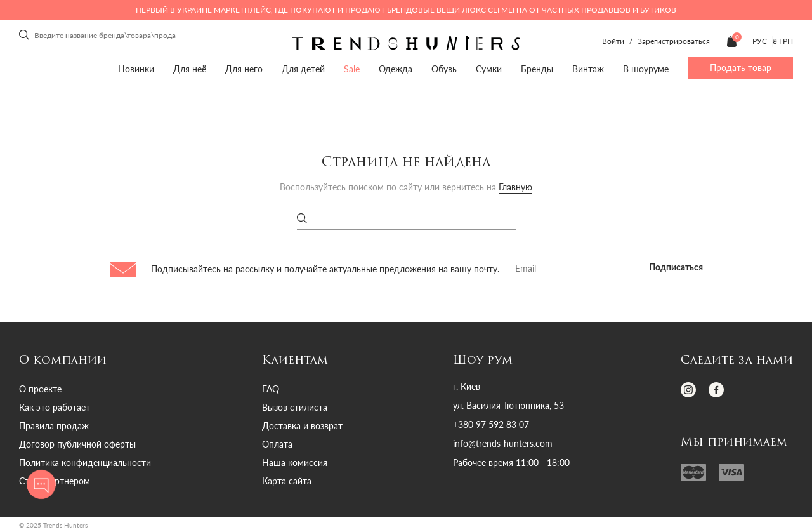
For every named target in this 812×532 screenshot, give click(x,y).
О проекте (40, 389)
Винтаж (588, 69)
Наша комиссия (295, 462)
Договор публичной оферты (77, 444)
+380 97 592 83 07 (491, 425)
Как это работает (55, 407)
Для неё (190, 69)
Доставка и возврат (302, 426)
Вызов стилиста (295, 407)
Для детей (303, 69)
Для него (244, 69)
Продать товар (741, 68)
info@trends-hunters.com (503, 444)
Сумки (489, 69)
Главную (515, 187)
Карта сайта (287, 481)
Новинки (136, 69)
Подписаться (676, 268)
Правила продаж (54, 426)
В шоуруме (646, 69)
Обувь (444, 69)
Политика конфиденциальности (85, 462)
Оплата (277, 444)
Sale (352, 69)
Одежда (396, 69)
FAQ (271, 389)
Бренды (537, 69)
